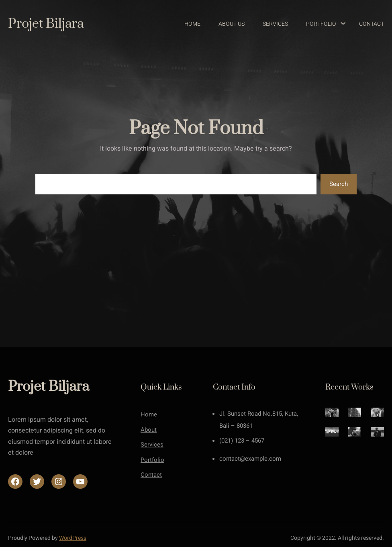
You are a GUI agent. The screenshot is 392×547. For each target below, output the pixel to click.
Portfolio (152, 460)
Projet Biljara (46, 24)
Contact (151, 475)
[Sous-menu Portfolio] (339, 24)
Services (152, 445)
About (149, 430)
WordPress (73, 538)
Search (339, 184)
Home (149, 414)
